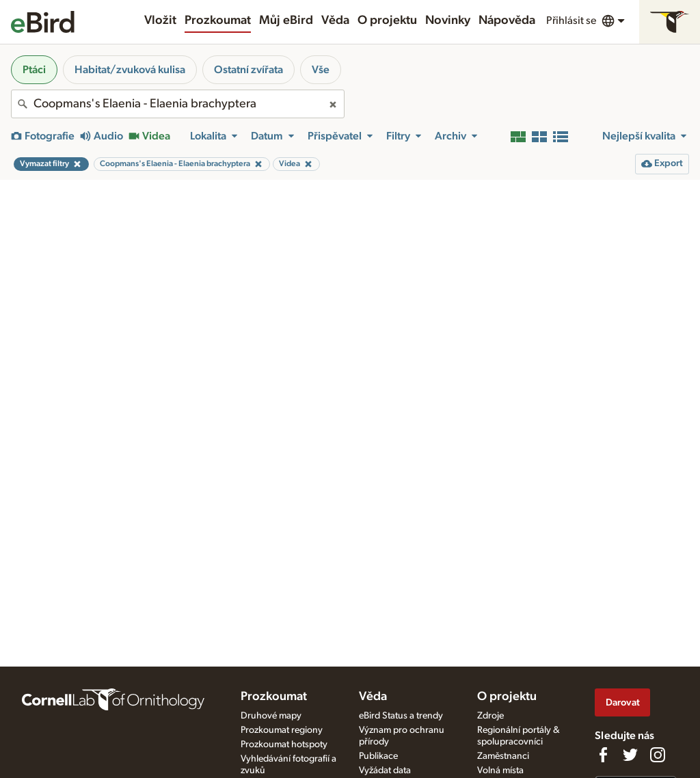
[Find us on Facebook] (603, 755)
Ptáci (34, 70)
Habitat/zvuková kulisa (130, 70)
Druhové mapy (271, 716)
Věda (335, 21)
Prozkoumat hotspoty (284, 745)
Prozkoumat (218, 21)
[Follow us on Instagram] (658, 755)
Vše (321, 70)
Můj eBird (286, 21)
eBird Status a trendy (401, 716)
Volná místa (500, 770)
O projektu (387, 21)
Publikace (378, 756)
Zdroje (490, 716)
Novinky (448, 21)
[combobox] (178, 104)
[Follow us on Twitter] (630, 755)
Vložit (160, 21)
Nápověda (507, 21)
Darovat (623, 702)
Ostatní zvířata (248, 70)
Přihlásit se (571, 21)
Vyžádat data (385, 770)
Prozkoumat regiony (282, 730)
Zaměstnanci (503, 756)
